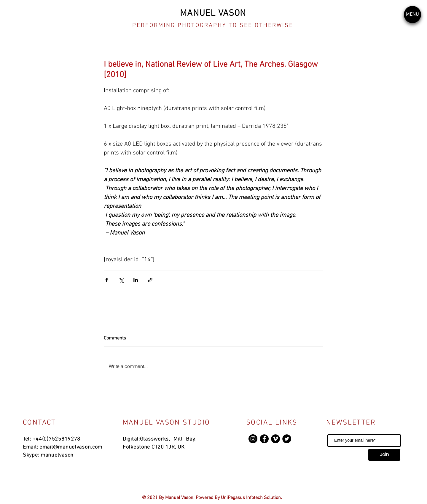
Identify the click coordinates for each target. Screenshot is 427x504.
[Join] (384, 455)
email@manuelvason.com (71, 447)
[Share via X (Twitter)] (121, 280)
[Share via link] (150, 280)
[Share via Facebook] (107, 280)
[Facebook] (264, 439)
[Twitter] (287, 439)
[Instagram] (253, 439)
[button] (412, 15)
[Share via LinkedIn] (136, 280)
